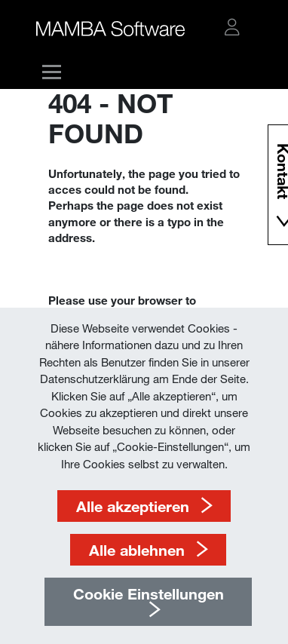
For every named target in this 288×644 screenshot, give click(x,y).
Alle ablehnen (137, 550)
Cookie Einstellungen (149, 593)
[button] (232, 27)
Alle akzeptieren (133, 506)
